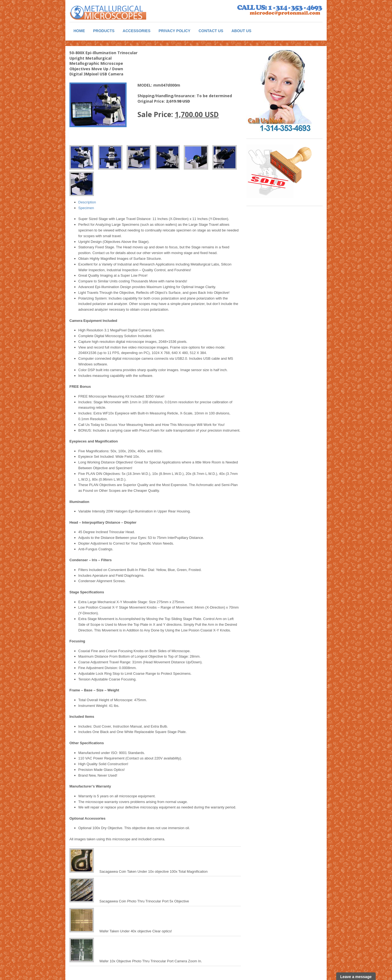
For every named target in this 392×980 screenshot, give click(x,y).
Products (104, 31)
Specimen (86, 208)
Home (79, 31)
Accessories (137, 31)
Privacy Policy (174, 31)
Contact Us (211, 31)
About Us (241, 31)
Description (87, 202)
